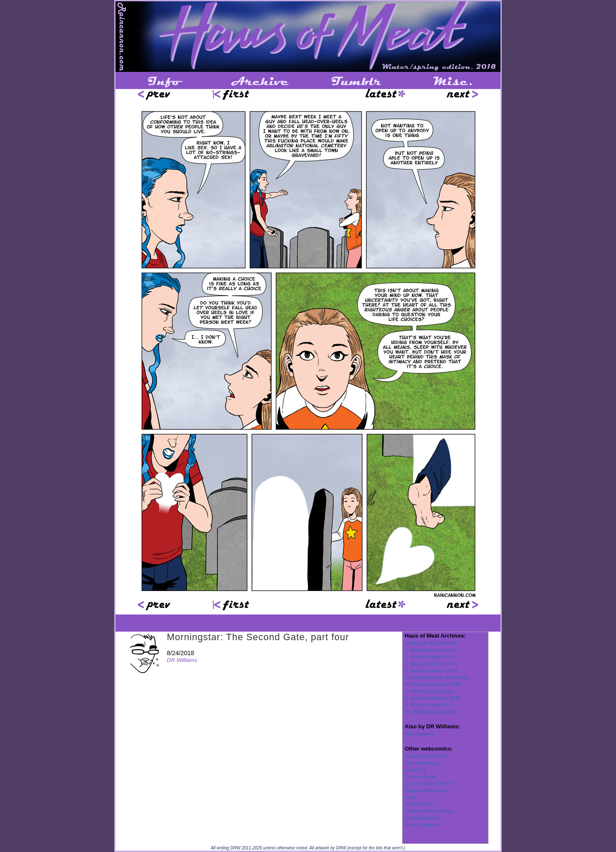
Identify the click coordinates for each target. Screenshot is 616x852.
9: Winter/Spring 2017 (429, 705)
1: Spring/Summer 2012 (431, 650)
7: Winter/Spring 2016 (429, 691)
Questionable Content (429, 783)
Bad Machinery (421, 763)
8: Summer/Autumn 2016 (432, 698)
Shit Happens (420, 734)
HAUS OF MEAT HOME (431, 643)
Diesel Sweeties (422, 818)
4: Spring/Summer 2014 (431, 670)
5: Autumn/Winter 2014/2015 (437, 677)
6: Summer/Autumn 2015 (432, 684)
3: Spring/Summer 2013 (431, 663)
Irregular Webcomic (426, 790)
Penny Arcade (420, 776)
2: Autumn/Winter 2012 (430, 657)
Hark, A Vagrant (422, 824)
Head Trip (416, 770)
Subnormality (419, 804)
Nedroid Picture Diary (428, 811)
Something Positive (426, 756)
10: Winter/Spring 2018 (430, 711)
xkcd (410, 797)
